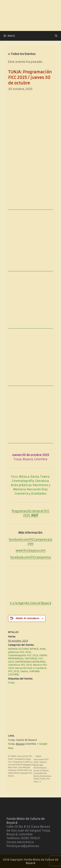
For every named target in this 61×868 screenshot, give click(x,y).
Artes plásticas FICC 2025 (27, 650)
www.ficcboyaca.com (31, 550)
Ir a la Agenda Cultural (25, 603)
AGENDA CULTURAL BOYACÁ (23, 649)
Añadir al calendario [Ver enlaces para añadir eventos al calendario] (27, 618)
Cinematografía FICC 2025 (23, 655)
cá (50, 603)
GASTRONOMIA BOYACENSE (30, 662)
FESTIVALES (31, 658)
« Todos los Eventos (22, 54)
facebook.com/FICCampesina (30, 557)
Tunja (11, 683)
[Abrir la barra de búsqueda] (56, 36)
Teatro (24, 671)
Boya (44, 603)
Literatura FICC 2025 (20, 665)
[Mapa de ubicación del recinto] (30, 710)
